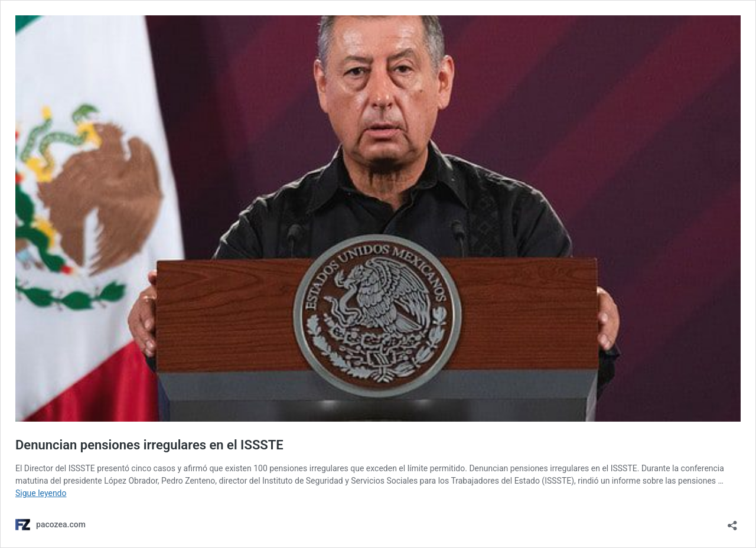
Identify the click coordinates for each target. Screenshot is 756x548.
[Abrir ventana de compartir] (732, 522)
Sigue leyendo (41, 493)
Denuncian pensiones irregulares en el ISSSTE (149, 445)
